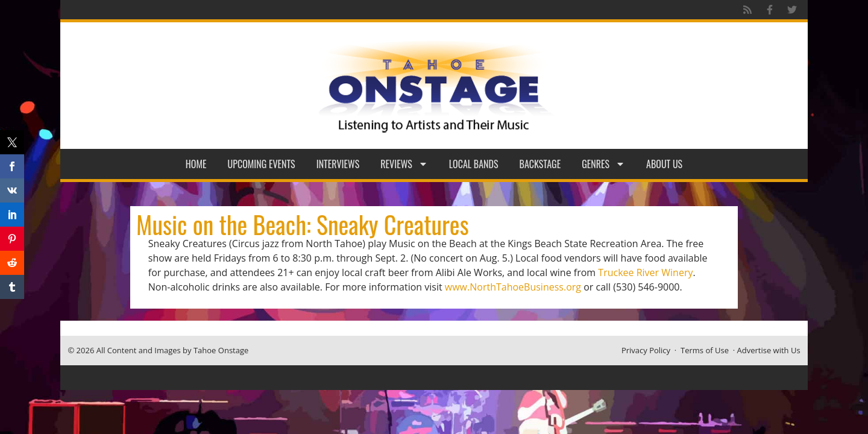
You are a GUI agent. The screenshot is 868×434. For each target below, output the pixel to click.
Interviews (338, 164)
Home (196, 164)
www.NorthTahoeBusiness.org (513, 287)
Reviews (404, 164)
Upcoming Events (262, 164)
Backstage (540, 164)
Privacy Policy (646, 350)
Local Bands (474, 164)
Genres (603, 164)
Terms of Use (705, 350)
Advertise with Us (769, 350)
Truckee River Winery (645, 272)
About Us (664, 164)
